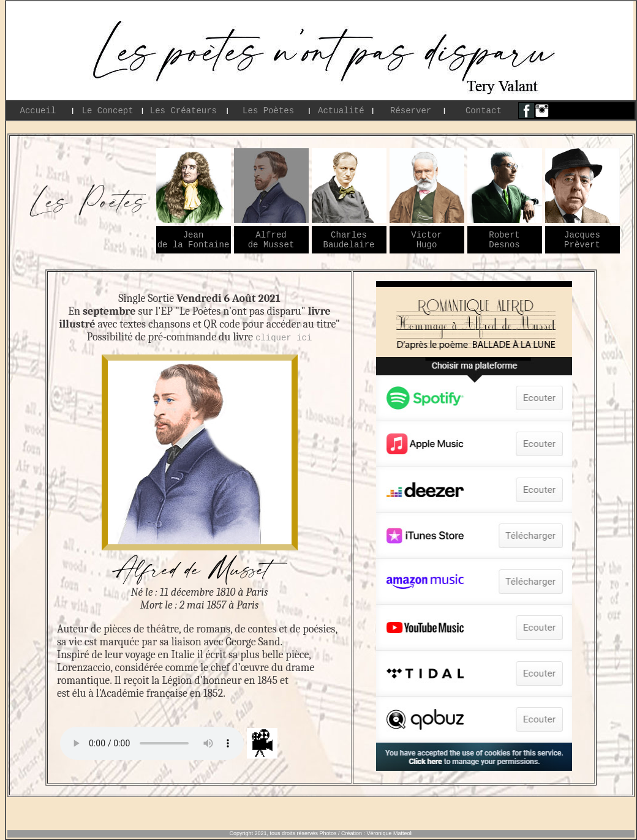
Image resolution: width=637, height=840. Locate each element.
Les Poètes (268, 111)
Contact (484, 111)
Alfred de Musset (271, 240)
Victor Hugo (426, 240)
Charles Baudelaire (349, 240)
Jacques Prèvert (582, 240)
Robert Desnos (504, 240)
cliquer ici (284, 337)
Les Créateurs (183, 111)
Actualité (341, 111)
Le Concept (108, 111)
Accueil (38, 111)
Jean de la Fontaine (194, 240)
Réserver (411, 111)
